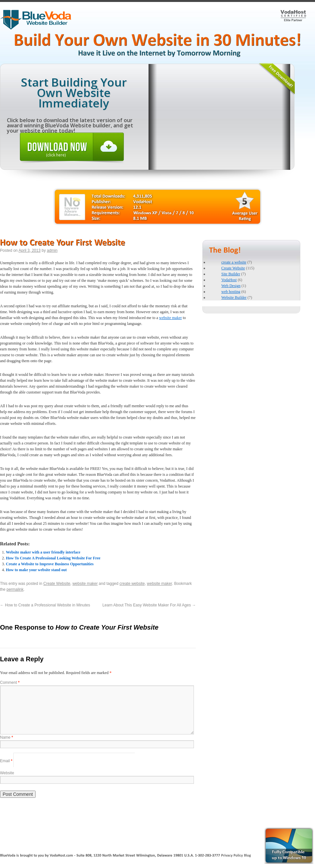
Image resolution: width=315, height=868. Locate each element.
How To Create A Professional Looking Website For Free (53, 558)
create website (132, 584)
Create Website (57, 584)
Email (6, 761)
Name (7, 737)
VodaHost (229, 280)
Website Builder (234, 297)
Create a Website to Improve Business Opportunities (50, 564)
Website (7, 773)
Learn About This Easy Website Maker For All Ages (149, 605)
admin (52, 250)
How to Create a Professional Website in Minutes (45, 605)
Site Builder (231, 274)
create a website (234, 262)
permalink (15, 589)
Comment (10, 683)
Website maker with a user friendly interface (43, 552)
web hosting (231, 292)
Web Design (231, 286)
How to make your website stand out (36, 570)
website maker (170, 318)
